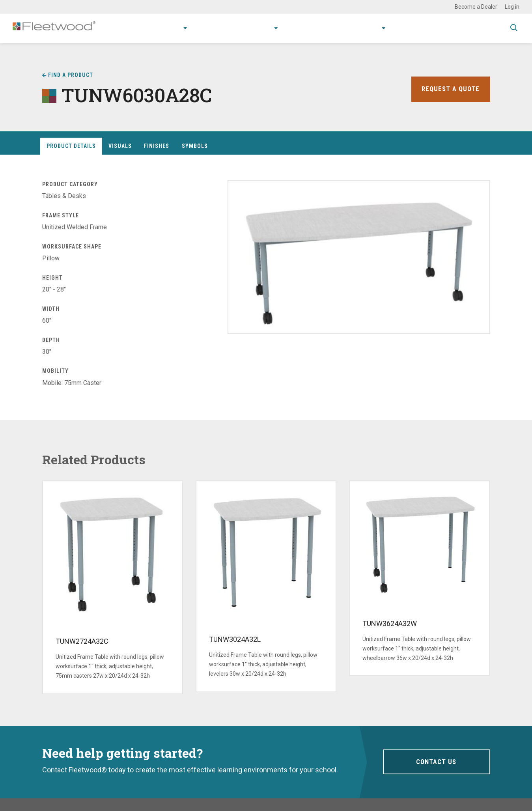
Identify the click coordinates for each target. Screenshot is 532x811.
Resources (294, 28)
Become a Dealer (476, 7)
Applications (200, 28)
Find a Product (71, 75)
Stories (333, 28)
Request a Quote (450, 89)
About (365, 28)
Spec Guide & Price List (463, 28)
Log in (512, 7)
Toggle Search (514, 29)
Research (245, 28)
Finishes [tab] (157, 146)
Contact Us (436, 762)
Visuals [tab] (120, 146)
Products (149, 28)
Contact (403, 28)
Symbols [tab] (195, 146)
